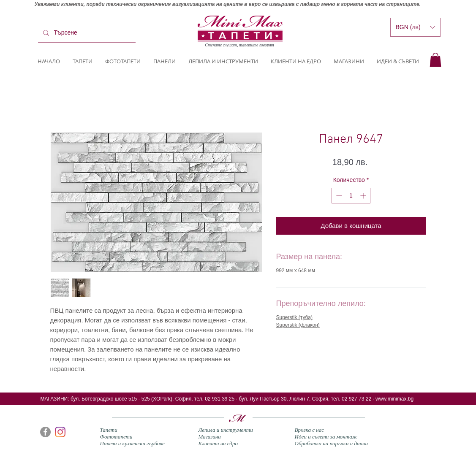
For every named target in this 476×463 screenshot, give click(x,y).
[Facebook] (45, 432)
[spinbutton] (351, 196)
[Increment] (364, 196)
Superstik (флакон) (298, 325)
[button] (435, 60)
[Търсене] (86, 33)
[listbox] (415, 27)
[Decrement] (338, 196)
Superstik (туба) (294, 317)
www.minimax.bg (394, 399)
